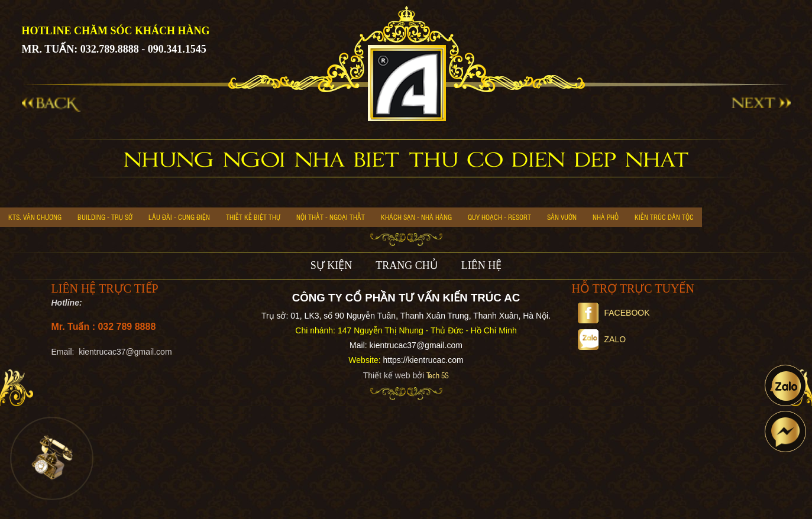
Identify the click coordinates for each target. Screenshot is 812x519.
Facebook (614, 313)
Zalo (602, 339)
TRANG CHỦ (407, 265)
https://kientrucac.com (423, 360)
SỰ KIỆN (331, 265)
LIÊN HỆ (481, 265)
